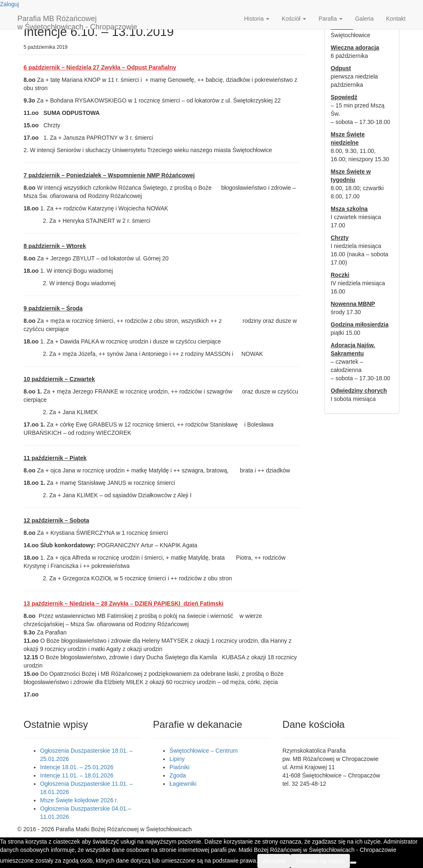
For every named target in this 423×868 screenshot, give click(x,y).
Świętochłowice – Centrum (203, 751)
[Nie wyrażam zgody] (353, 863)
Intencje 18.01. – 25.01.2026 (77, 767)
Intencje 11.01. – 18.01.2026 (77, 775)
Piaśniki (179, 767)
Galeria (364, 19)
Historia (257, 19)
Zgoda (178, 775)
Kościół (294, 19)
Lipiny (177, 759)
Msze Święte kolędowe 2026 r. (79, 800)
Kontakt (396, 19)
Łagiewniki (183, 784)
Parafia (330, 19)
